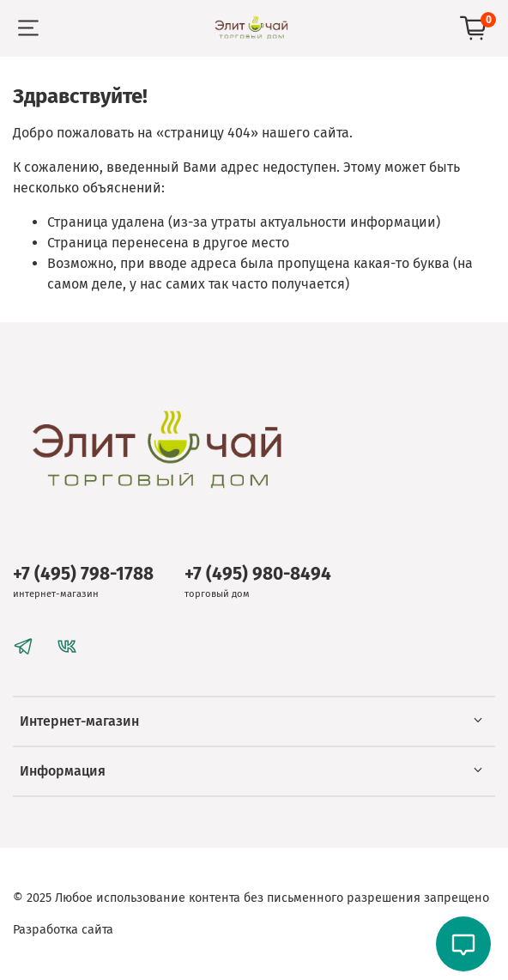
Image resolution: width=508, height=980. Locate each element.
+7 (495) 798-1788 (83, 574)
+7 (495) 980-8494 (258, 574)
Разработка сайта (63, 930)
